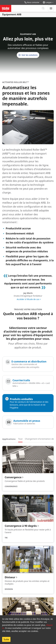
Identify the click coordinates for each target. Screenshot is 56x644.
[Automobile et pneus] (28, 422)
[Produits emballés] (28, 403)
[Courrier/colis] (28, 383)
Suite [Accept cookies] (6, 639)
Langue (48, 2)
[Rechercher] (43, 8)
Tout (20, 439)
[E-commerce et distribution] (28, 364)
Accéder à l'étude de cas (28, 299)
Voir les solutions (28, 55)
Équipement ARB (12, 14)
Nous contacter (32, 2)
